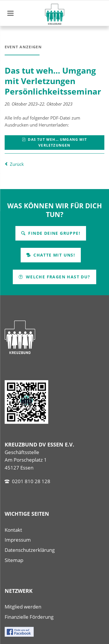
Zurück (17, 164)
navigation (10, 13)
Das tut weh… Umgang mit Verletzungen (57, 142)
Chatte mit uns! (53, 255)
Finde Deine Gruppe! (53, 233)
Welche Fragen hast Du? (57, 277)
